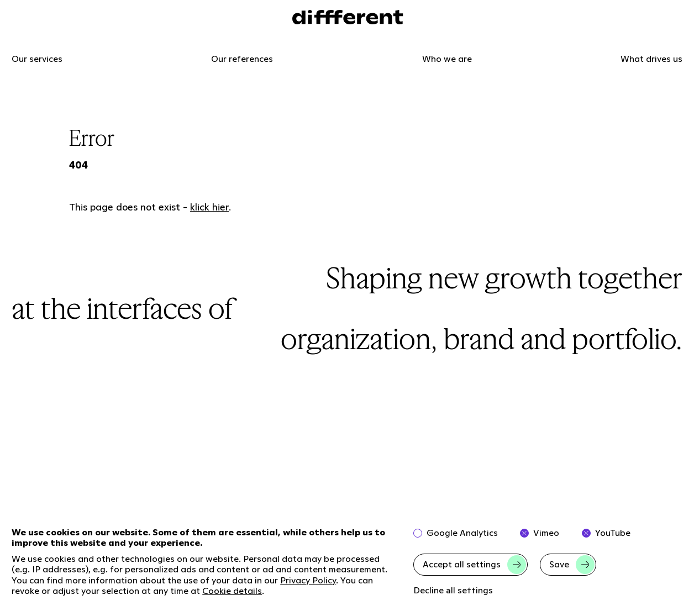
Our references (242, 59)
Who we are (447, 59)
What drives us (651, 59)
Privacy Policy (308, 580)
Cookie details (232, 591)
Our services (37, 59)
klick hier (209, 207)
